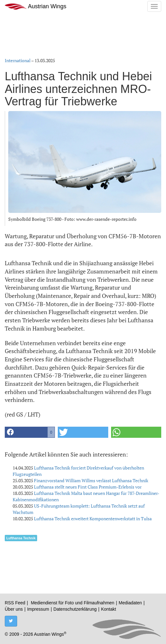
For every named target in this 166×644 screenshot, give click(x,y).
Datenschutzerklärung (75, 609)
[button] (30, 432)
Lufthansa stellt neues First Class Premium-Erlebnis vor (88, 487)
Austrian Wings (36, 7)
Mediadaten (130, 603)
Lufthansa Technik (21, 538)
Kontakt (108, 609)
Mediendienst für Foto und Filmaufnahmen (73, 603)
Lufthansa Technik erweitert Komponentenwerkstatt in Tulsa (93, 519)
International (18, 60)
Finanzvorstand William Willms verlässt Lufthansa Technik (91, 480)
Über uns (14, 609)
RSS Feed (15, 603)
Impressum (38, 609)
